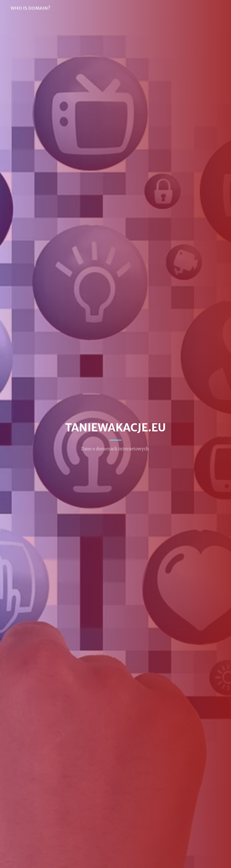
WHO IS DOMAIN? (30, 8)
